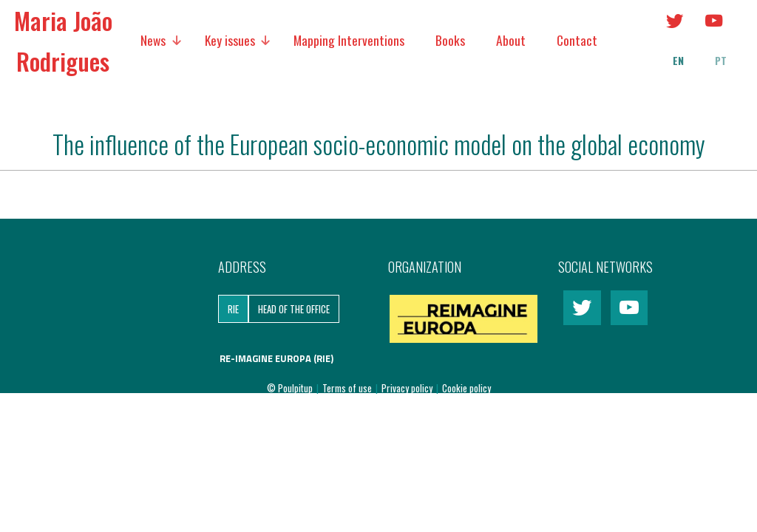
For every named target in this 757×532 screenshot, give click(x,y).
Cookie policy (466, 388)
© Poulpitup (290, 388)
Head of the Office (294, 309)
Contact (577, 40)
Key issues (230, 40)
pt (721, 61)
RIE (233, 309)
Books (450, 40)
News (153, 40)
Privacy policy (408, 388)
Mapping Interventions (349, 40)
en (678, 61)
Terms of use (348, 388)
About (511, 40)
